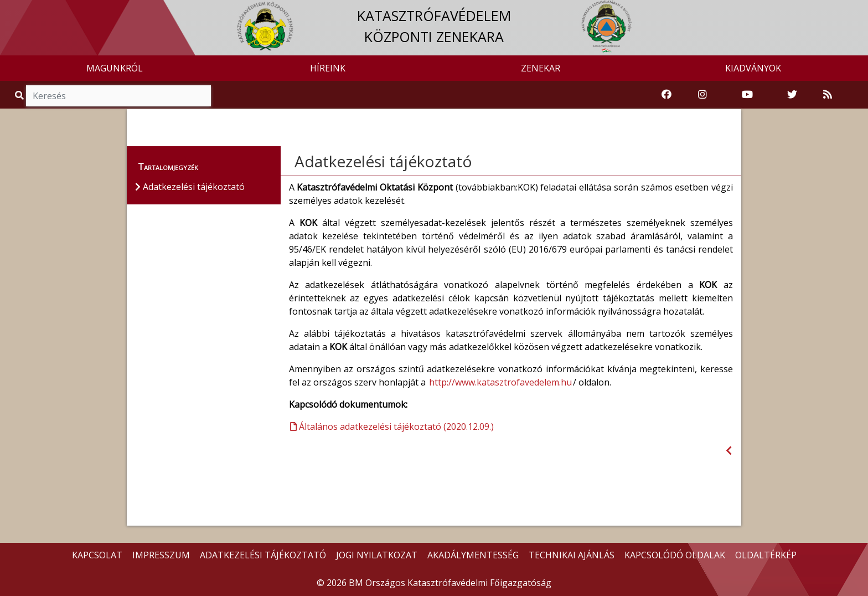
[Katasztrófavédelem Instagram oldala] (702, 95)
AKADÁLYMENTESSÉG (473, 555)
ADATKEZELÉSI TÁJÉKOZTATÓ (263, 555)
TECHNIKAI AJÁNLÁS (572, 555)
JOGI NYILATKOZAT (377, 555)
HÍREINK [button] (328, 68)
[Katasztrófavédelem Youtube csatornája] (747, 95)
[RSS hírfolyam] (828, 95)
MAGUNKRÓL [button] (115, 68)
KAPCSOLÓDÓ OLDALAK (675, 555)
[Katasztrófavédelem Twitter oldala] (792, 95)
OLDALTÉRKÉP (766, 555)
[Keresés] (118, 96)
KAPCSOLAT (97, 555)
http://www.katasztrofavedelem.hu (500, 382)
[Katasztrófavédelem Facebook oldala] (666, 95)
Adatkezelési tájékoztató (383, 161)
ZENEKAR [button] (541, 68)
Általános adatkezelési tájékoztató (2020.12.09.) (392, 427)
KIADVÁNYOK (753, 68)
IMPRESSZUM (161, 555)
